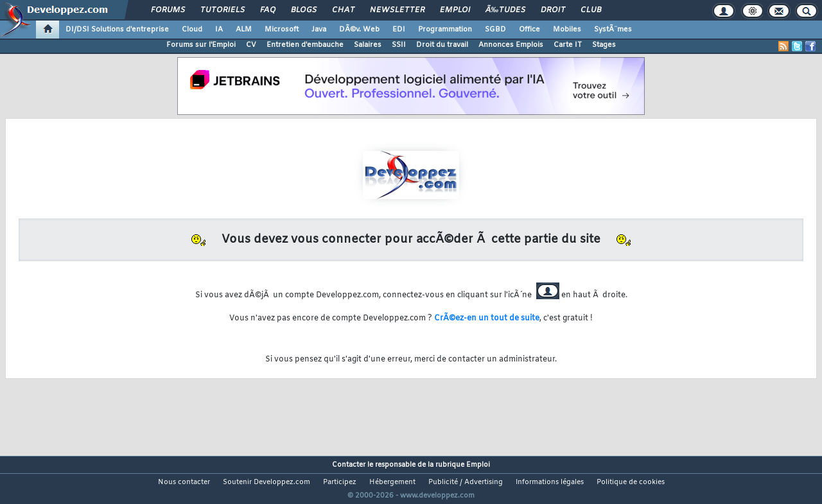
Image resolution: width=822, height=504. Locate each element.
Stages (604, 45)
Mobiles (567, 30)
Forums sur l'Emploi (201, 45)
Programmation (445, 30)
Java (319, 30)
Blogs (304, 10)
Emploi (455, 10)
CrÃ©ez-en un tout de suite (487, 318)
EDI (399, 30)
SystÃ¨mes (613, 30)
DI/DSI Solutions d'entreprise (117, 30)
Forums (168, 10)
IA (219, 30)
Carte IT (568, 45)
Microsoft (282, 30)
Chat (343, 10)
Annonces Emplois (511, 45)
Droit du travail (442, 45)
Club (591, 10)
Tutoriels (223, 10)
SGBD (495, 30)
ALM (244, 30)
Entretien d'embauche (305, 45)
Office (529, 30)
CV (251, 45)
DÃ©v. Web (359, 30)
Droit (553, 10)
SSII (399, 45)
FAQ (268, 10)
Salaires (368, 45)
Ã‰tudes (505, 10)
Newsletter (397, 10)
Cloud (192, 30)
